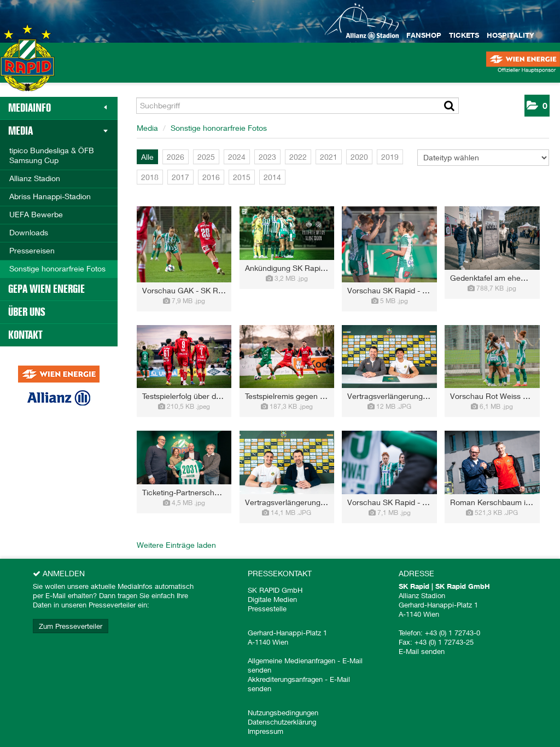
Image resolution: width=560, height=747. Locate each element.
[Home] (27, 68)
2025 (206, 157)
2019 (390, 157)
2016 (211, 177)
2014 (272, 177)
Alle (147, 157)
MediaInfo (57, 108)
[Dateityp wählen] (483, 158)
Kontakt (25, 335)
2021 (329, 157)
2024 (237, 157)
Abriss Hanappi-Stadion (50, 196)
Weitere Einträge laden (176, 545)
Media (58, 131)
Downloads (29, 232)
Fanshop (424, 35)
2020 (359, 157)
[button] (537, 106)
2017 (180, 177)
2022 (298, 157)
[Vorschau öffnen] (184, 244)
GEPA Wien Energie (46, 289)
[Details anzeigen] (184, 301)
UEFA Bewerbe (36, 214)
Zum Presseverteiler (71, 626)
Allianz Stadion (35, 178)
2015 (242, 177)
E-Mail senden (422, 651)
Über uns (27, 312)
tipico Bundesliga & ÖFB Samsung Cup (52, 155)
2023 (267, 157)
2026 (176, 157)
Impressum (266, 731)
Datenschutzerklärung (282, 722)
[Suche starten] (449, 106)
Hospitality (511, 35)
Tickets (464, 35)
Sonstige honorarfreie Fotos (57, 268)
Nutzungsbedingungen (283, 713)
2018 (150, 177)
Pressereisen (32, 250)
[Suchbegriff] (297, 106)
